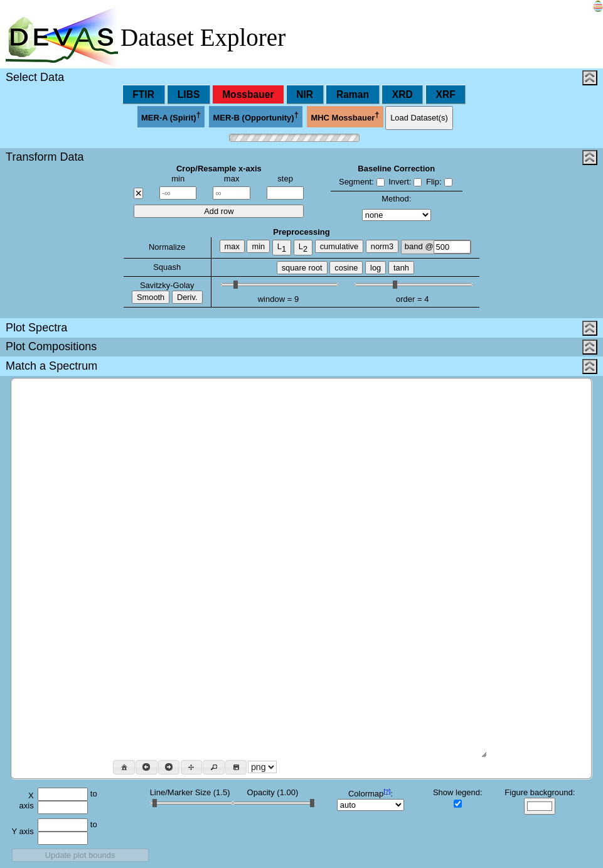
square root (302, 268)
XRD (403, 94)
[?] (387, 791)
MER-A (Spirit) (171, 116)
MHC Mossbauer (345, 116)
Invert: (405, 182)
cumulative (339, 246)
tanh (401, 268)
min (258, 246)
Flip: (439, 182)
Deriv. (187, 297)
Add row (219, 211)
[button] (124, 767)
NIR (305, 94)
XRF (446, 94)
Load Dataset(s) (419, 118)
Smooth (151, 297)
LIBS (189, 94)
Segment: (362, 182)
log (376, 268)
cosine (346, 268)
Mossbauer (248, 94)
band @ (438, 247)
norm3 (382, 246)
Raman (353, 94)
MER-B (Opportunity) (256, 116)
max (232, 246)
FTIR (143, 94)
